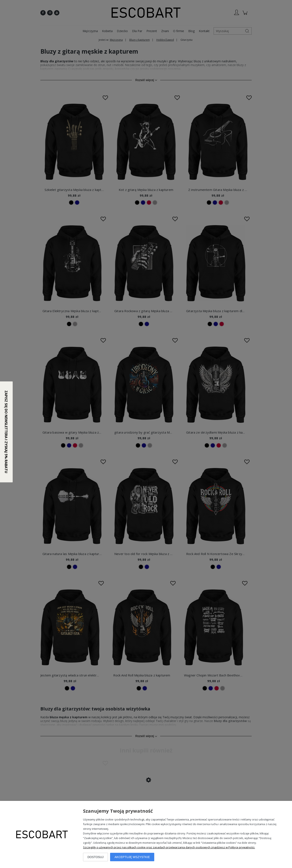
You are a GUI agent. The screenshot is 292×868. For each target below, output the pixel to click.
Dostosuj (96, 857)
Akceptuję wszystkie (132, 857)
